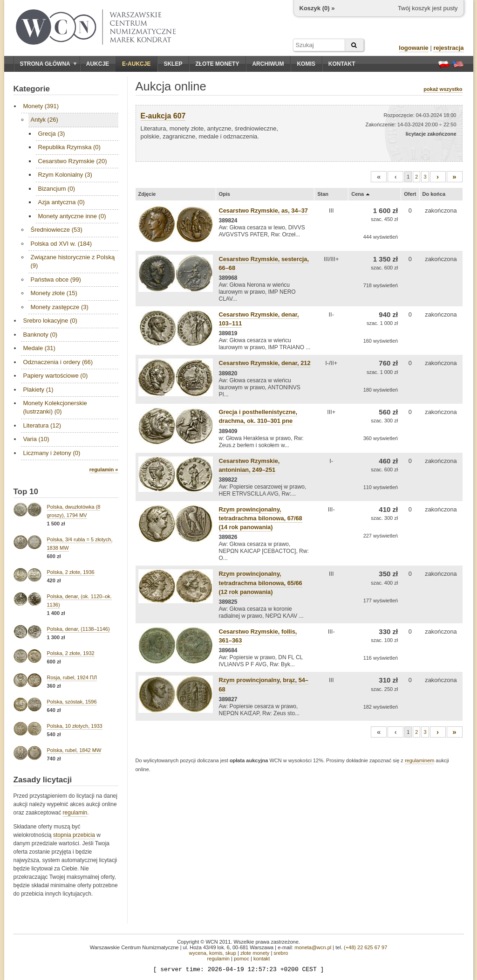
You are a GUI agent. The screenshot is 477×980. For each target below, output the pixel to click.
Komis (306, 64)
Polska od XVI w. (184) (61, 244)
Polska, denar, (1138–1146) (78, 629)
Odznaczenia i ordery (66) (58, 362)
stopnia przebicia (74, 835)
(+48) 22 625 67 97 (365, 947)
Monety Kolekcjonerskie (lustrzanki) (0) (55, 407)
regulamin (75, 813)
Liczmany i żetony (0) (52, 453)
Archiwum (268, 64)
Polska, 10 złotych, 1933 (75, 726)
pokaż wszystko (443, 89)
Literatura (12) (42, 425)
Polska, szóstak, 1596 (72, 702)
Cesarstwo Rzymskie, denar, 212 (265, 363)
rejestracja (448, 48)
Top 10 (26, 492)
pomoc (242, 959)
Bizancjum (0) (57, 189)
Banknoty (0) (41, 335)
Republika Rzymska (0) (69, 147)
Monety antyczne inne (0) (72, 216)
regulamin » (104, 469)
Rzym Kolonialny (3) (65, 175)
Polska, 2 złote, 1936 (71, 572)
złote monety (255, 953)
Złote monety (217, 64)
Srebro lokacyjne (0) (50, 321)
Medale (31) (39, 348)
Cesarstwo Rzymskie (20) (73, 161)
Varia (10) (36, 439)
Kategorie (32, 89)
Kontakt (342, 64)
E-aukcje (136, 64)
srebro (281, 953)
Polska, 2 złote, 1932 (71, 653)
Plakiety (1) (38, 390)
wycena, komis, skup (212, 953)
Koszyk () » (317, 8)
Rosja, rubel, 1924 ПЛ (72, 677)
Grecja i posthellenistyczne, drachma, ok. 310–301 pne (258, 416)
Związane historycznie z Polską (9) (73, 261)
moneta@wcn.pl (313, 947)
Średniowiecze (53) (57, 230)
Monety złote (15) (54, 293)
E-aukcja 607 (163, 116)
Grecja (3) (52, 134)
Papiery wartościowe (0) (56, 376)
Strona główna (48, 64)
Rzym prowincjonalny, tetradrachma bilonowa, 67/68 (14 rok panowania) (261, 518)
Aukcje (98, 64)
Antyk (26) (44, 120)
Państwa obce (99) (56, 280)
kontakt (262, 959)
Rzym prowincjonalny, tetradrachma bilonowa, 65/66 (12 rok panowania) (261, 583)
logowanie (414, 48)
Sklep (173, 64)
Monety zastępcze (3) (60, 307)
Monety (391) (41, 106)
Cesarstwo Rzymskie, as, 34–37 (263, 210)
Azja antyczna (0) (61, 202)
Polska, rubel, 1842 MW (74, 750)
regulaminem (420, 760)
